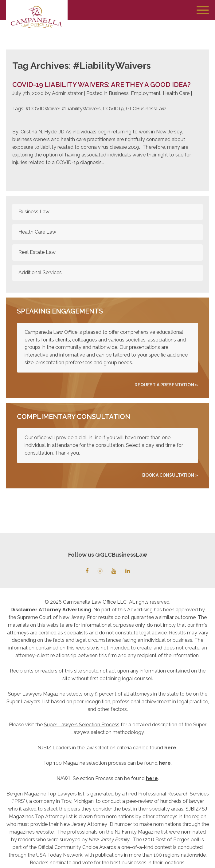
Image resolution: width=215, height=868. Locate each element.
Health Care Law (37, 232)
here (170, 748)
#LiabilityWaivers (81, 109)
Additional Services (40, 272)
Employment (146, 93)
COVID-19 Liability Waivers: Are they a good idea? (102, 85)
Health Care (176, 93)
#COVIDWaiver (43, 109)
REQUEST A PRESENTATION (164, 385)
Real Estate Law (37, 252)
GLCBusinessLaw (146, 109)
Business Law (34, 212)
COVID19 (113, 109)
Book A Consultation (168, 475)
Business (119, 93)
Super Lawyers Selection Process (82, 725)
